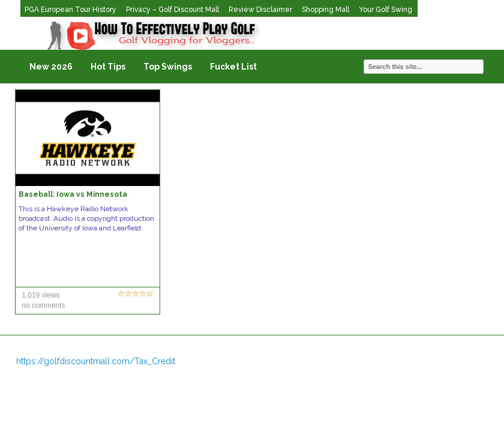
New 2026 (51, 67)
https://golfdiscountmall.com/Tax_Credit (96, 361)
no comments (43, 305)
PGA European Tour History (70, 10)
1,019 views (40, 295)
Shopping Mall (325, 10)
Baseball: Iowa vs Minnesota (73, 194)
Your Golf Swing (385, 10)
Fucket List (233, 67)
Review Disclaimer (260, 10)
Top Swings (168, 67)
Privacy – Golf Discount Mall (172, 10)
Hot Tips (108, 67)
